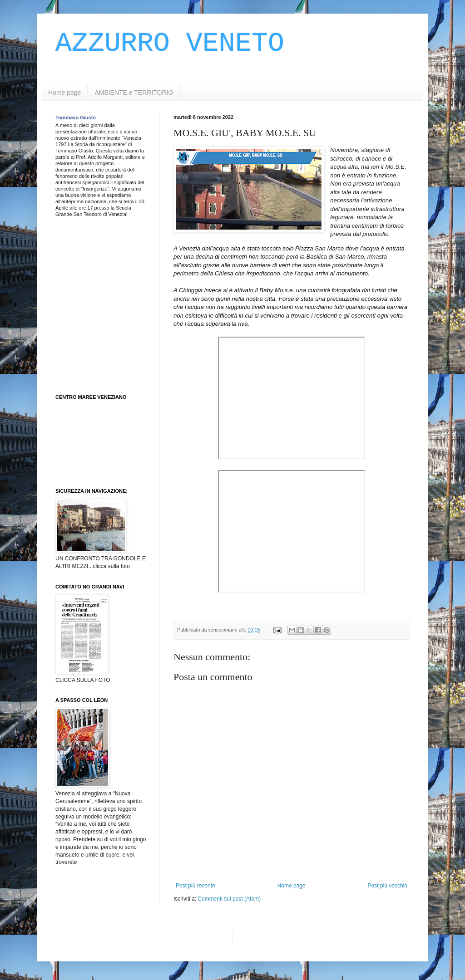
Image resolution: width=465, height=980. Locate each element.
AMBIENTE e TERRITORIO (134, 93)
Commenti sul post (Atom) (229, 899)
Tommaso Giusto (76, 118)
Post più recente (195, 886)
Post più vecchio (388, 886)
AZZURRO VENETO (170, 44)
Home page (64, 93)
